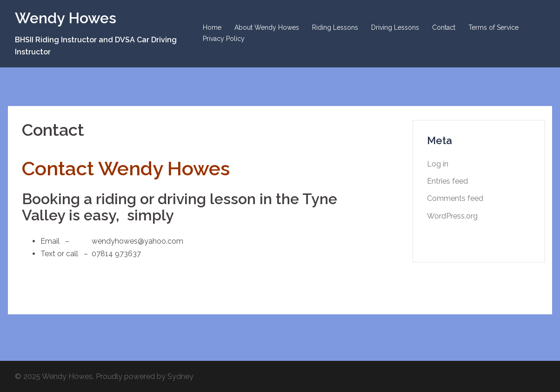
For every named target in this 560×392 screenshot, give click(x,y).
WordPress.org (452, 216)
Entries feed (447, 181)
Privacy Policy (224, 39)
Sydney (180, 376)
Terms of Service (493, 27)
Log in (438, 164)
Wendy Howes (66, 18)
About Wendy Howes (267, 27)
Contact (444, 27)
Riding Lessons (335, 27)
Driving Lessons (395, 27)
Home (212, 27)
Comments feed (455, 198)
